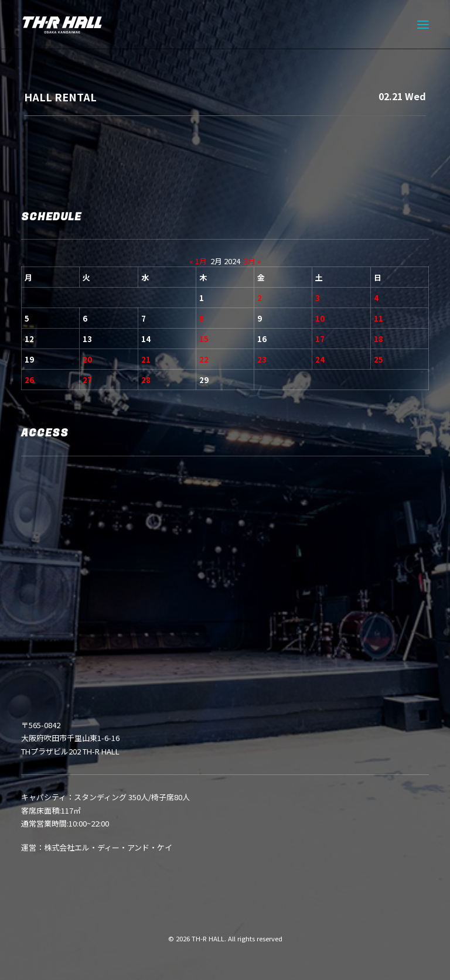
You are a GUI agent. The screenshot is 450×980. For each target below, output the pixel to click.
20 (87, 359)
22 (204, 359)
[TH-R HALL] (62, 25)
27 (87, 380)
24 (320, 359)
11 (379, 318)
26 (29, 380)
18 (379, 339)
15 (204, 339)
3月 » (252, 261)
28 (146, 380)
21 (146, 359)
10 (320, 318)
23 (262, 359)
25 (379, 359)
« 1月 (198, 261)
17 (320, 339)
